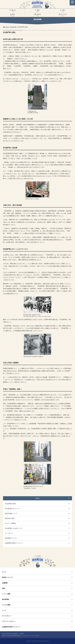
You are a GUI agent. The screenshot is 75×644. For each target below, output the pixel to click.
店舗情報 (5, 583)
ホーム (4, 572)
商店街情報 (13, 27)
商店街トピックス (8, 577)
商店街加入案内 (10, 518)
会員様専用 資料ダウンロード (14, 543)
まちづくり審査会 (10, 523)
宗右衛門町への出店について (14, 528)
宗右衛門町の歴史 (10, 504)
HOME (7, 27)
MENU (37, 498)
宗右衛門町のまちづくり (12, 509)
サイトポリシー (7, 616)
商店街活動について (11, 513)
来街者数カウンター (11, 538)
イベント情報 (6, 594)
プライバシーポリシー (9, 621)
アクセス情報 (6, 605)
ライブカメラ (9, 533)
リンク (4, 610)
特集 (3, 588)
